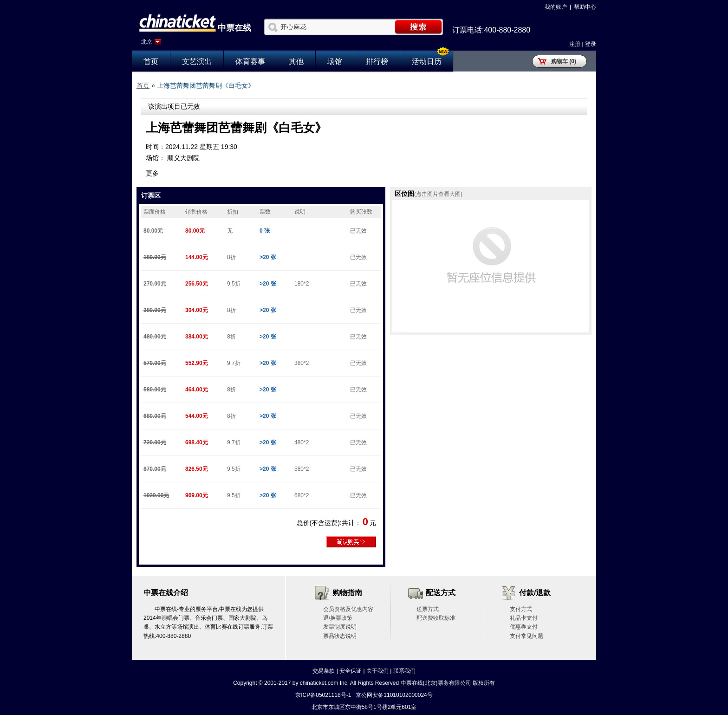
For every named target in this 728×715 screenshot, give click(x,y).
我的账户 (556, 7)
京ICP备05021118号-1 (323, 695)
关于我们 (377, 671)
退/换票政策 (338, 618)
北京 (147, 42)
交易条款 (324, 671)
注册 (575, 44)
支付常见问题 (526, 636)
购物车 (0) (564, 61)
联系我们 (404, 671)
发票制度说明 (340, 627)
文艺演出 (197, 62)
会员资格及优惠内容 (348, 609)
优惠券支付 (524, 627)
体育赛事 (250, 62)
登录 (591, 44)
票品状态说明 (340, 636)
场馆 (335, 62)
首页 (151, 62)
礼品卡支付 (524, 618)
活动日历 (427, 62)
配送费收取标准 (436, 618)
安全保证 (351, 671)
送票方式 (428, 609)
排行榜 (377, 62)
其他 (296, 62)
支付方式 (521, 609)
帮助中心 (585, 7)
